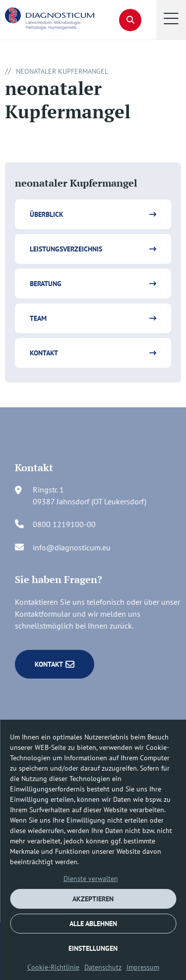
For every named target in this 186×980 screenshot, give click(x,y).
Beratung (46, 284)
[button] (171, 20)
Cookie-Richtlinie (53, 967)
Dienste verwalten (91, 879)
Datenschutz (103, 967)
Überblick (47, 214)
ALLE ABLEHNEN (93, 924)
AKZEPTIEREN (93, 899)
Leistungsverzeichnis (66, 249)
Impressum (143, 967)
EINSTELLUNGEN (93, 948)
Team (38, 318)
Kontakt (44, 353)
